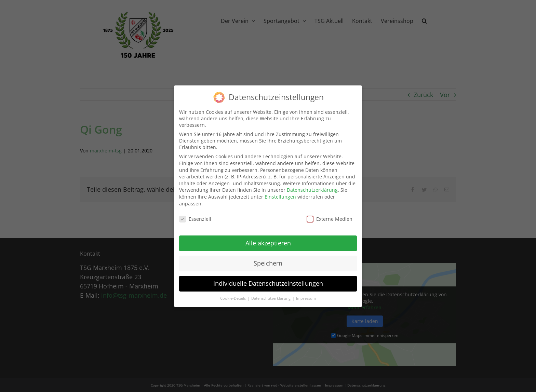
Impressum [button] (306, 295)
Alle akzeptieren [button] (268, 239)
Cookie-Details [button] (233, 295)
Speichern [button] (268, 259)
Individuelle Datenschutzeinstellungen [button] (268, 280)
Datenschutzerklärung (312, 186)
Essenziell (195, 215)
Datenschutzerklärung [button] (271, 295)
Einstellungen (280, 193)
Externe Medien (330, 215)
